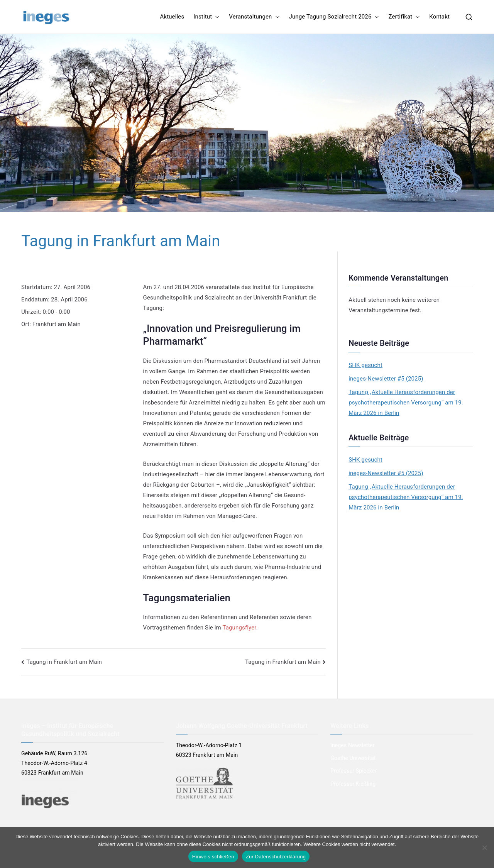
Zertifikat (404, 17)
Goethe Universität (353, 758)
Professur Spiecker (354, 771)
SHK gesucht (365, 365)
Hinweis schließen (213, 857)
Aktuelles (172, 17)
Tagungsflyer (239, 628)
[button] (216, 17)
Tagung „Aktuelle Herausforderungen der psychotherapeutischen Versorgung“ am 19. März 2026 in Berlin (406, 403)
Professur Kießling (353, 784)
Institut (206, 17)
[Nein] (484, 848)
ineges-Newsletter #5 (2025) (386, 379)
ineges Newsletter (352, 745)
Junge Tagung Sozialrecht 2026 (334, 17)
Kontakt (439, 17)
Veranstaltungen (254, 17)
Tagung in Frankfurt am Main (64, 662)
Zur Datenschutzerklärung (276, 857)
